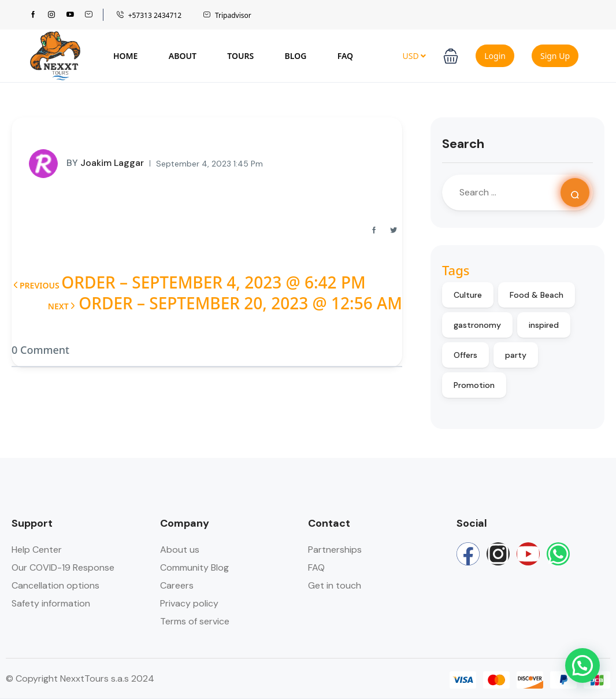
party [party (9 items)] (516, 355)
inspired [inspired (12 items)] (544, 325)
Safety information (51, 603)
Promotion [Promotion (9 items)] (474, 385)
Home (125, 56)
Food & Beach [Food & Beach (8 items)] (537, 295)
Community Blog (194, 567)
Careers (177, 585)
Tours (240, 56)
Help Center (37, 550)
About (183, 56)
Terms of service (195, 621)
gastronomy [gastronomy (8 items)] (477, 325)
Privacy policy (189, 603)
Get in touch (335, 585)
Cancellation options (55, 585)
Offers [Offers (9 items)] (465, 355)
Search (463, 144)
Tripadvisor (227, 15)
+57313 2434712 (149, 15)
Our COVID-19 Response (63, 567)
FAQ (345, 56)
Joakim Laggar (86, 164)
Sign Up (555, 56)
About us (180, 550)
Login (495, 56)
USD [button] (414, 56)
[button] (451, 56)
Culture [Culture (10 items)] (468, 295)
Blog (296, 56)
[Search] (575, 193)
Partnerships (335, 550)
